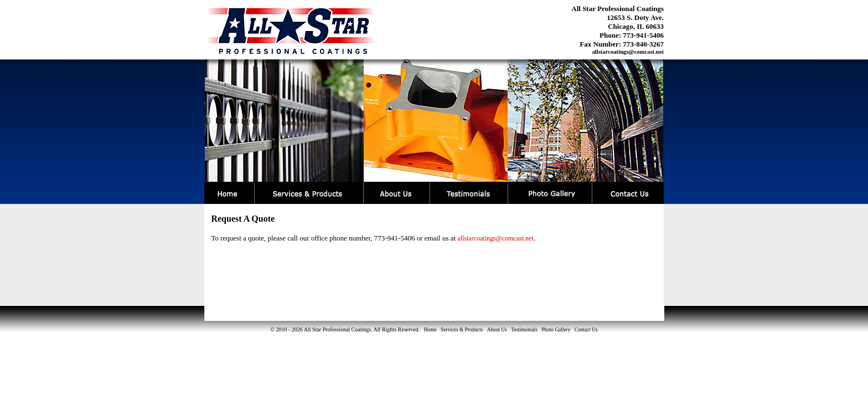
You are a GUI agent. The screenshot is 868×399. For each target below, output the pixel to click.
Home (430, 330)
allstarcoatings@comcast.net (628, 52)
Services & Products (462, 330)
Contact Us (586, 330)
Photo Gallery (556, 330)
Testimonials (524, 330)
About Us (497, 330)
